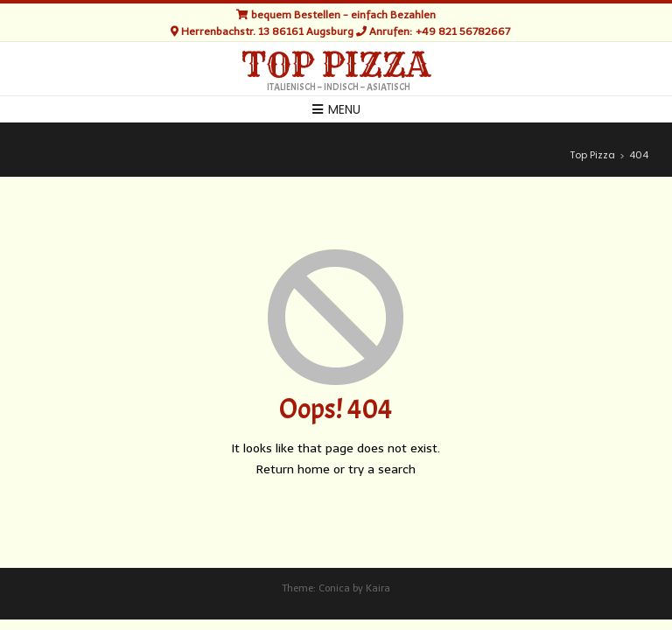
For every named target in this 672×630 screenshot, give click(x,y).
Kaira (378, 588)
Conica (334, 588)
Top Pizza (336, 66)
